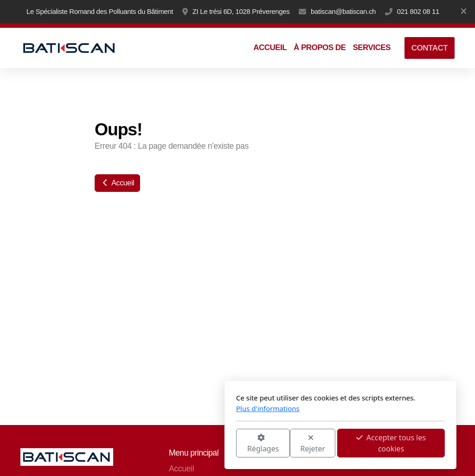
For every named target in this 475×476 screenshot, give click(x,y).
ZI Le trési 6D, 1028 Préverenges (241, 11)
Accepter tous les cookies (288, 443)
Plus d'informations (165, 408)
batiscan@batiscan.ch (343, 11)
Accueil (117, 183)
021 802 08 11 (418, 11)
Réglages (160, 444)
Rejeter (210, 444)
